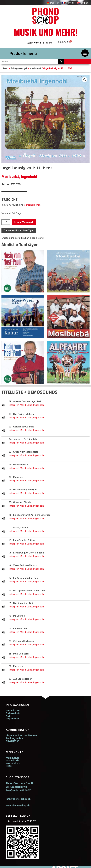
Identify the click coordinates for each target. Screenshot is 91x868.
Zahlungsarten (14, 738)
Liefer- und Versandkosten (21, 736)
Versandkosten (32, 205)
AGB (8, 716)
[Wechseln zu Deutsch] (53, 3)
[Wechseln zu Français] (68, 3)
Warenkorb (12, 761)
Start (5, 68)
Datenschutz (13, 713)
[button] (85, 80)
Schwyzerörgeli (19, 68)
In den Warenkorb (24, 222)
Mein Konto (34, 43)
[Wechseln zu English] (83, 3)
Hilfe (49, 43)
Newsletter (12, 741)
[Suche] (61, 62)
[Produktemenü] (85, 53)
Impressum (12, 718)
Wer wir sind (13, 711)
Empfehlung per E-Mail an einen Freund (23, 238)
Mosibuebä (35, 68)
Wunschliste (13, 763)
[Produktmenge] (6, 222)
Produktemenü (23, 53)
